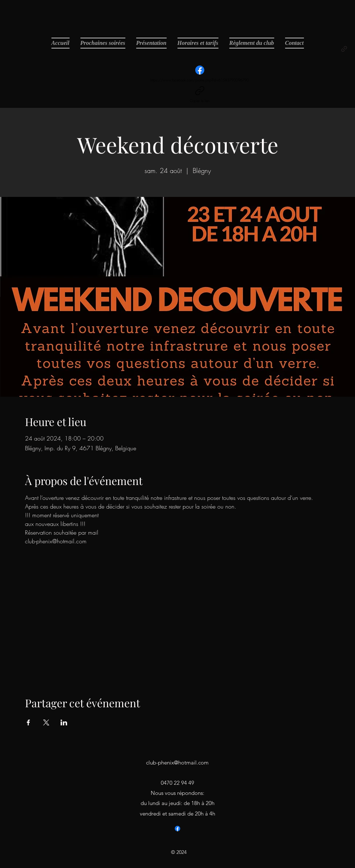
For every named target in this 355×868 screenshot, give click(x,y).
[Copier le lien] (200, 95)
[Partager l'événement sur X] (46, 722)
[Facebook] (177, 829)
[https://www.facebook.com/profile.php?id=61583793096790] (200, 74)
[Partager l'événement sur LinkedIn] (64, 722)
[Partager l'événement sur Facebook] (28, 722)
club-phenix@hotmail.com (177, 762)
